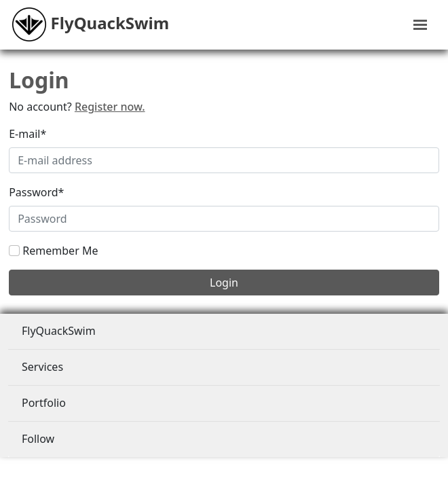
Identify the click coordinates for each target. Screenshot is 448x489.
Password (36, 192)
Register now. (110, 107)
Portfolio (44, 403)
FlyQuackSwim (59, 331)
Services (42, 367)
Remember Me (60, 251)
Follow (38, 439)
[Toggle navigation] (420, 25)
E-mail (27, 134)
